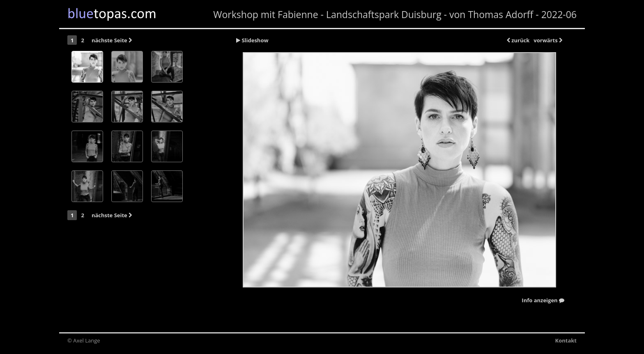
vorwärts (548, 40)
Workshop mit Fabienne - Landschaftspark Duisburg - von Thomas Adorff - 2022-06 (395, 14)
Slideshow (252, 40)
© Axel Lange (84, 340)
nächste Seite (112, 40)
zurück (518, 40)
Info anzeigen (543, 301)
